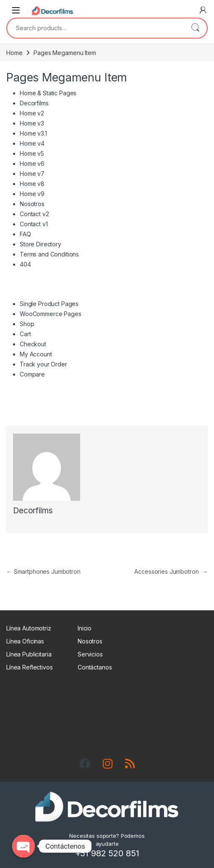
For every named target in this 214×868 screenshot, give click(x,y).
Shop (27, 324)
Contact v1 (34, 224)
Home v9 (32, 194)
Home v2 (32, 113)
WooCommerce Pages (51, 314)
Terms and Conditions (49, 254)
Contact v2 (34, 214)
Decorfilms (34, 103)
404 (25, 264)
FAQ (25, 234)
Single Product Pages (49, 304)
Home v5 (32, 153)
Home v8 (32, 184)
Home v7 (32, 174)
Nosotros (32, 204)
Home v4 (32, 143)
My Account (36, 354)
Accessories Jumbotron (171, 571)
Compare (32, 374)
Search (195, 28)
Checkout (33, 344)
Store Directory (40, 244)
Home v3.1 (33, 133)
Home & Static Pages (48, 93)
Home (14, 53)
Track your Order (43, 364)
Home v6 (32, 163)
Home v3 (32, 123)
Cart (25, 334)
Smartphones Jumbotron (43, 571)
